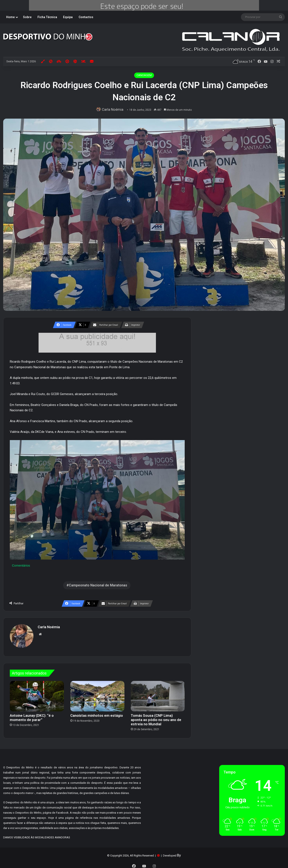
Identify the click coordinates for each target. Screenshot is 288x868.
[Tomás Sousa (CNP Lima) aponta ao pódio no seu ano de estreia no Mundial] (158, 694)
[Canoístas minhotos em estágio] (97, 694)
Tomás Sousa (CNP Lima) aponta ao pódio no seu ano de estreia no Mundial (156, 718)
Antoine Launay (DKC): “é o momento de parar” (32, 715)
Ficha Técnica (47, 17)
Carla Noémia (114, 109)
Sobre (27, 17)
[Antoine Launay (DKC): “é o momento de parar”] (37, 694)
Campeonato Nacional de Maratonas (98, 585)
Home (10, 17)
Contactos (86, 17)
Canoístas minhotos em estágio (97, 713)
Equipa (68, 17)
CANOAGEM (144, 75)
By (179, 853)
